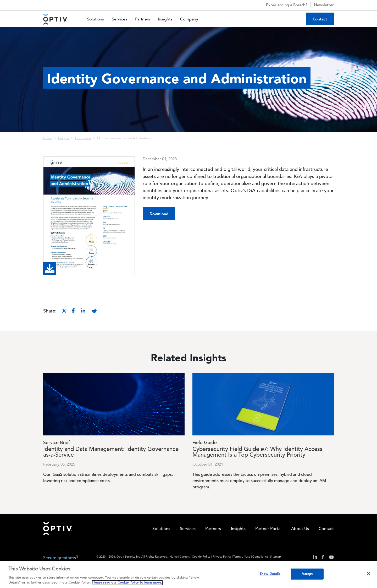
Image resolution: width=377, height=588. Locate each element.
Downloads (83, 138)
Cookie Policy (201, 557)
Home (48, 138)
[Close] (369, 574)
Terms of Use (242, 557)
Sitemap (276, 557)
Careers (185, 557)
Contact (320, 19)
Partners (143, 19)
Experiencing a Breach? (282, 5)
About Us (300, 529)
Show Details (270, 574)
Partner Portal (268, 529)
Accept (307, 574)
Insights (165, 19)
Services (120, 19)
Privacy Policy (222, 557)
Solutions (95, 19)
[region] (188, 574)
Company (189, 19)
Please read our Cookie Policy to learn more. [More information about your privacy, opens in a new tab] (127, 583)
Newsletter (324, 5)
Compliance (260, 557)
